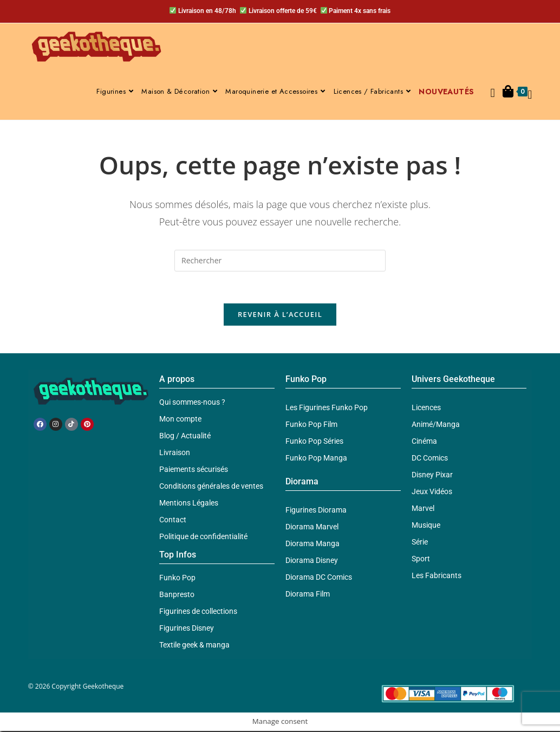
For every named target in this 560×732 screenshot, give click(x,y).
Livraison (175, 454)
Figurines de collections (198, 612)
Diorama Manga (312, 545)
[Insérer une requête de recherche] (280, 261)
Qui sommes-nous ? (192, 403)
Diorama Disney (312, 561)
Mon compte (180, 420)
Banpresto (177, 595)
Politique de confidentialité (203, 537)
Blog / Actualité (185, 437)
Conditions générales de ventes (211, 487)
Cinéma (424, 442)
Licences (426, 409)
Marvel (423, 509)
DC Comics (430, 459)
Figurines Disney (187, 629)
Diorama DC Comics (319, 578)
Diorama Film (308, 595)
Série (420, 543)
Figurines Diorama (316, 511)
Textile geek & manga (194, 646)
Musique (426, 526)
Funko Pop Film (311, 425)
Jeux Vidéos (432, 493)
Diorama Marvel (312, 528)
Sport (421, 560)
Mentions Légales (189, 504)
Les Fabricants (437, 576)
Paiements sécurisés (194, 470)
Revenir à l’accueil (280, 315)
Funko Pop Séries (314, 442)
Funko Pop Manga (316, 459)
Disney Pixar (432, 476)
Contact (173, 521)
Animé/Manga (436, 425)
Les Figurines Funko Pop (327, 409)
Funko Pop (177, 579)
